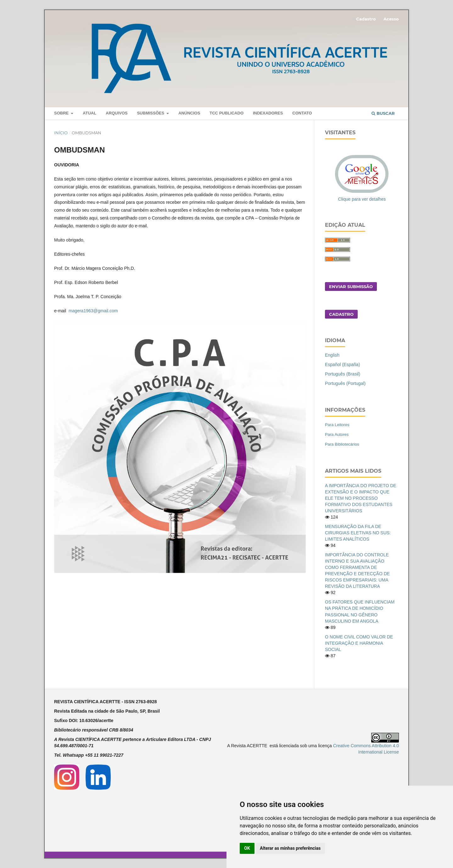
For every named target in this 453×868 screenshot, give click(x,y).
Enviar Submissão (351, 287)
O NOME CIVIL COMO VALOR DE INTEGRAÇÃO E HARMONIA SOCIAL (359, 643)
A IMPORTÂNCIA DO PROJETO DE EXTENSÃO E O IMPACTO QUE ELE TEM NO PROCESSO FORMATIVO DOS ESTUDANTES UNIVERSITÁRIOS (361, 498)
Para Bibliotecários (342, 444)
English (332, 355)
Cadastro (366, 19)
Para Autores (337, 434)
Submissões (151, 113)
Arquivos (117, 113)
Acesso (391, 19)
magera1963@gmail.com (93, 311)
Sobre (62, 113)
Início (61, 133)
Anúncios (189, 113)
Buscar (383, 113)
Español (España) (342, 364)
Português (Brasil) (343, 374)
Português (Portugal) (345, 383)
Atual (89, 113)
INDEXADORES (268, 113)
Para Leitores (337, 425)
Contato (302, 113)
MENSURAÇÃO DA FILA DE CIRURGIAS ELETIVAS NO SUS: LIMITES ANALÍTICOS (358, 533)
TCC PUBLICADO (226, 113)
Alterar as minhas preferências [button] (290, 848)
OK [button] (247, 848)
